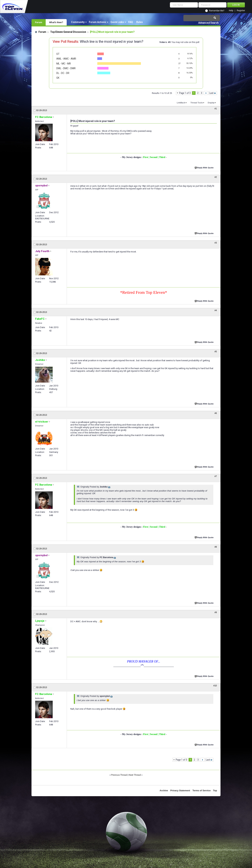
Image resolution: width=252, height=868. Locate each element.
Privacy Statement (180, 790)
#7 (216, 476)
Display (211, 103)
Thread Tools (197, 103)
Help (231, 11)
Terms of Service (202, 790)
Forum (39, 22)
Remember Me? (217, 11)
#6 (216, 413)
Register (241, 11)
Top (215, 790)
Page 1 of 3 (185, 93)
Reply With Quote (204, 167)
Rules (140, 22)
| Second (153, 157)
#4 (216, 310)
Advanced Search (208, 23)
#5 (216, 352)
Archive (164, 790)
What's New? (56, 22)
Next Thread (135, 775)
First (146, 157)
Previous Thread (119, 775)
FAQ (131, 22)
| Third (162, 157)
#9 (216, 612)
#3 (216, 243)
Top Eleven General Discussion (68, 32)
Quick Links (117, 22)
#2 (216, 177)
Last (213, 93)
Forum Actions (97, 22)
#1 (216, 109)
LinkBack (181, 103)
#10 (215, 686)
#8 (216, 547)
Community (78, 22)
